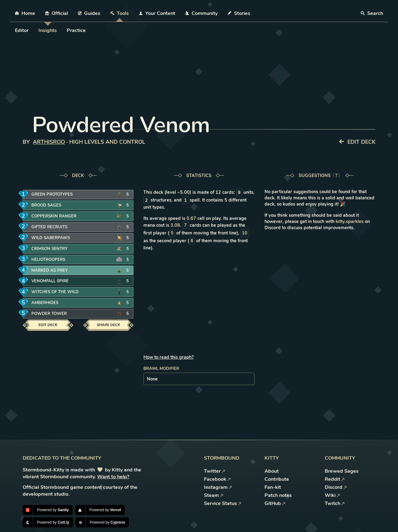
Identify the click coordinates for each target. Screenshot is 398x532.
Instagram (218, 487)
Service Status (223, 503)
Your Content (157, 13)
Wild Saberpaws (54, 238)
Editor (22, 30)
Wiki (332, 495)
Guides (89, 13)
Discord (336, 487)
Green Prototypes (55, 195)
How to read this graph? (169, 357)
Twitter (215, 471)
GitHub (275, 503)
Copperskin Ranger (56, 216)
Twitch (335, 503)
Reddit (335, 479)
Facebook (217, 479)
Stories (239, 13)
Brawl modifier (161, 369)
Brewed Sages (342, 471)
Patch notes (278, 495)
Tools (120, 13)
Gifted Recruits (53, 227)
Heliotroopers (52, 259)
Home (25, 13)
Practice (76, 30)
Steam (214, 495)
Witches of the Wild (58, 292)
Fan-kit (273, 487)
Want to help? (113, 477)
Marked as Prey (52, 270)
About (272, 471)
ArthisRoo (49, 142)
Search (372, 13)
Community (201, 13)
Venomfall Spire (53, 281)
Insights (48, 30)
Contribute (277, 479)
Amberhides (48, 303)
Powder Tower (52, 314)
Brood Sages (50, 205)
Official (57, 13)
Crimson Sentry (53, 249)
